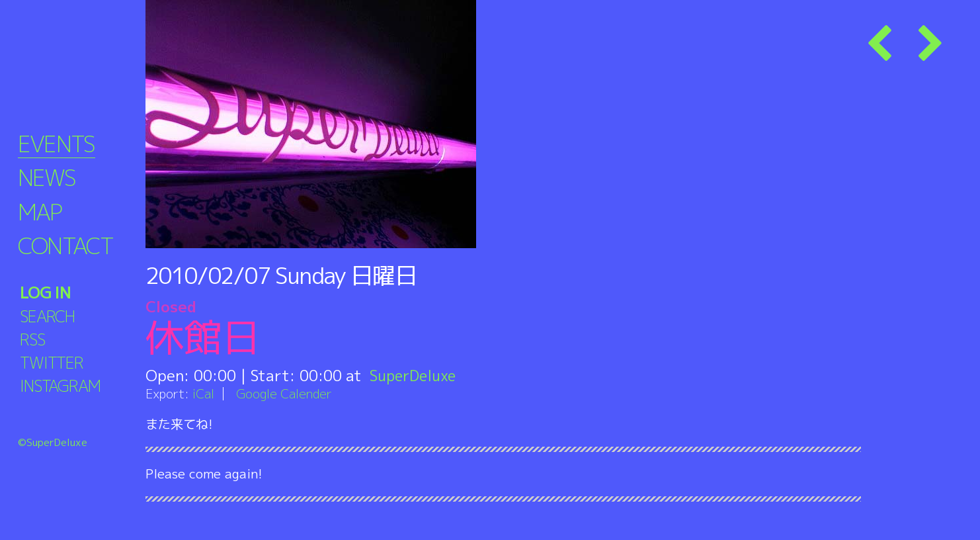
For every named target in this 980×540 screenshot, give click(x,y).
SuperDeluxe (415, 375)
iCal (204, 393)
